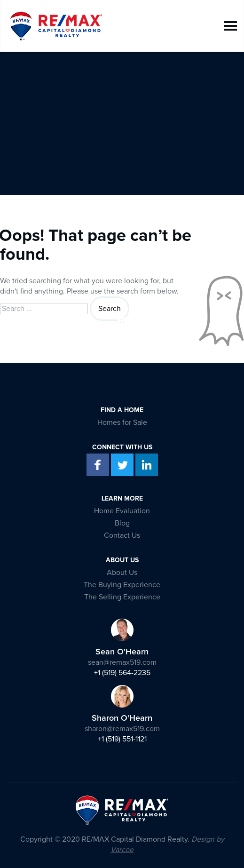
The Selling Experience (122, 597)
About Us (122, 573)
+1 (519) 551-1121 (122, 739)
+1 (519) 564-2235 (122, 673)
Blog (122, 523)
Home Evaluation (122, 511)
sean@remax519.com (122, 662)
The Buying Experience (122, 585)
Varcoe (122, 850)
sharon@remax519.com (122, 729)
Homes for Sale (122, 422)
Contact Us (122, 535)
